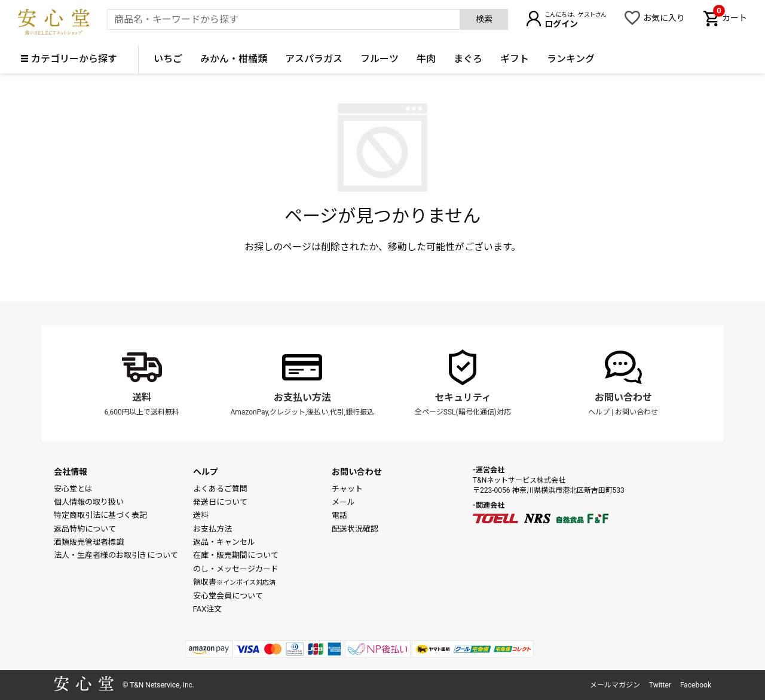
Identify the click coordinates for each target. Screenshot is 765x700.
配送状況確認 (355, 529)
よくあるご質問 (220, 489)
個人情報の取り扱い (89, 502)
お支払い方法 (302, 397)
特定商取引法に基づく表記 (100, 515)
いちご (168, 59)
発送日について (220, 502)
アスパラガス (314, 59)
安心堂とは (73, 489)
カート (730, 17)
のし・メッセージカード (236, 569)
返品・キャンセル (224, 542)
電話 (339, 515)
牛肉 (426, 59)
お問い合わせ (623, 397)
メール (343, 502)
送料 (142, 397)
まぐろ (468, 59)
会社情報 (71, 472)
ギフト (515, 59)
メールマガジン (615, 685)
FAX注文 (208, 609)
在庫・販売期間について (236, 555)
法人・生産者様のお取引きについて (116, 555)
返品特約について (85, 529)
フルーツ (380, 59)
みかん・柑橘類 (234, 59)
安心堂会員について (228, 596)
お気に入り (664, 18)
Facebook (696, 685)
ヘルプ (599, 412)
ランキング (571, 59)
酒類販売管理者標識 (89, 542)
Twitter (660, 685)
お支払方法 (212, 529)
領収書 (234, 582)
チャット (347, 489)
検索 (484, 19)
